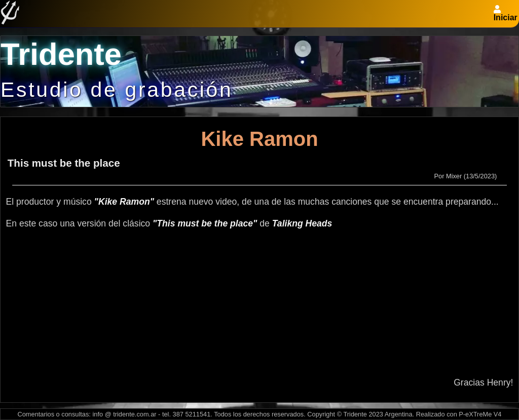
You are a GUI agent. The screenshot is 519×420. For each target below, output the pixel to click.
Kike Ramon (259, 139)
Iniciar (506, 17)
